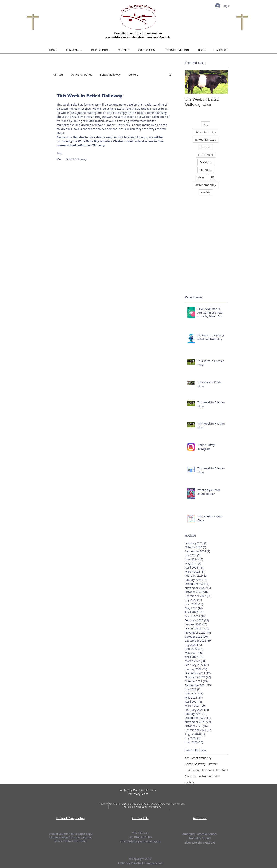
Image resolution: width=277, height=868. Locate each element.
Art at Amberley (206, 132)
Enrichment (206, 155)
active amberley (206, 185)
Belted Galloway (110, 75)
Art (206, 124)
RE (212, 177)
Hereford (206, 170)
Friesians (206, 162)
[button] (100, 50)
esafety (206, 192)
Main (60, 159)
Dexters (133, 75)
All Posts (58, 75)
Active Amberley (82, 75)
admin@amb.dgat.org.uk (145, 841)
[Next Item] (222, 82)
